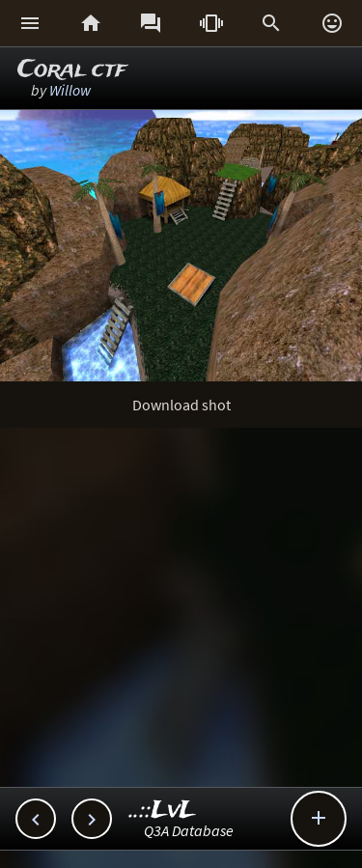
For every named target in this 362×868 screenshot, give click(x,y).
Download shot (181, 405)
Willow (70, 90)
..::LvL (163, 811)
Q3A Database (189, 830)
